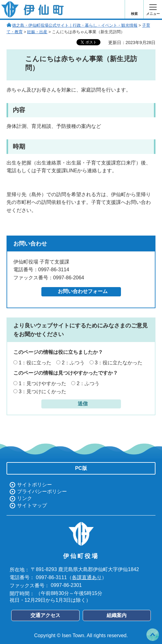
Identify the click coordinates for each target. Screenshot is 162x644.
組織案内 (117, 615)
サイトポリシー (35, 485)
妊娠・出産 (37, 32)
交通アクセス (45, 615)
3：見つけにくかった (42, 392)
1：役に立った (35, 363)
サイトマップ (32, 505)
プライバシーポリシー (42, 491)
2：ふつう (73, 363)
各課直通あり (87, 577)
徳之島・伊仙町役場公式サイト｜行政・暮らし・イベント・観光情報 (75, 25)
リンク (25, 498)
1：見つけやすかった (42, 383)
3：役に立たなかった (119, 363)
